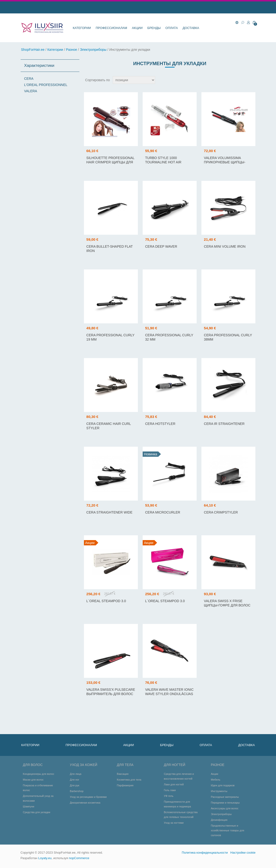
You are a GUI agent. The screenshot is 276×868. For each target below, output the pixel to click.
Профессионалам (111, 28)
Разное (71, 50)
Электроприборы (93, 50)
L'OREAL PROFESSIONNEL (46, 85)
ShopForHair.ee (33, 50)
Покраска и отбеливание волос (38, 788)
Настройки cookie (243, 853)
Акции (137, 28)
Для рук (74, 785)
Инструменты (219, 791)
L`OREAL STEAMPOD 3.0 (106, 601)
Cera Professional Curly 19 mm (110, 337)
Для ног (74, 780)
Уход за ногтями (174, 823)
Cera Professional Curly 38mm (228, 337)
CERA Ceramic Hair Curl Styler (109, 426)
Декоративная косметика (85, 803)
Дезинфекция (219, 820)
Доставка (191, 28)
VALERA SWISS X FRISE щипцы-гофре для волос (227, 603)
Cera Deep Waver (161, 246)
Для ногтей (174, 765)
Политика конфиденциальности (205, 853)
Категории (82, 28)
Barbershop (77, 791)
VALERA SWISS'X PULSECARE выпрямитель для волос (111, 692)
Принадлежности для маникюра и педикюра (177, 804)
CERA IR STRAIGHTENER (224, 424)
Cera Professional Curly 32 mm (169, 337)
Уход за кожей (83, 765)
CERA (29, 79)
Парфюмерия (125, 785)
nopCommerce (79, 858)
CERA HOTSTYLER (160, 424)
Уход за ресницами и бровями (88, 797)
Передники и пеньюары (225, 803)
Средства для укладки (36, 812)
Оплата (172, 28)
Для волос (33, 765)
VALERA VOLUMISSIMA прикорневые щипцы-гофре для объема (225, 162)
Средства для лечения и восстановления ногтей (179, 776)
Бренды (154, 28)
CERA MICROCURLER (163, 512)
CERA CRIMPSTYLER (221, 512)
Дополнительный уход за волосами (38, 798)
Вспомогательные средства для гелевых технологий (181, 815)
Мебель (215, 780)
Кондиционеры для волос (38, 774)
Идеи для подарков (223, 785)
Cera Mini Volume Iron (225, 246)
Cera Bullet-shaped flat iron (109, 249)
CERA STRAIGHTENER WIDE (109, 512)
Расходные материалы (225, 797)
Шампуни (28, 806)
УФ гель (169, 796)
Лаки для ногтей (174, 784)
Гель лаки (170, 790)
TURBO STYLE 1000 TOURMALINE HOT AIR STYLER (163, 162)
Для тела (125, 765)
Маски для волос (33, 780)
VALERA (31, 91)
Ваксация (123, 774)
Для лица (76, 774)
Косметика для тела (129, 780)
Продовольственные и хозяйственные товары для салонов (227, 830)
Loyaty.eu (45, 858)
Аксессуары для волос (225, 808)
